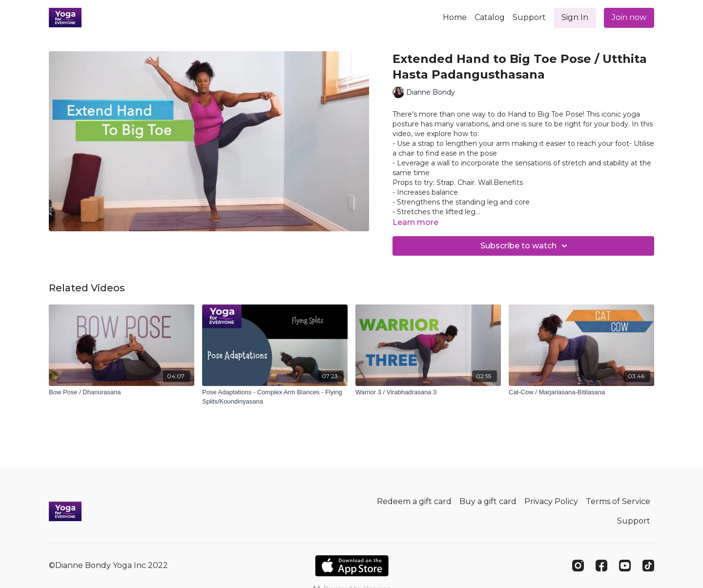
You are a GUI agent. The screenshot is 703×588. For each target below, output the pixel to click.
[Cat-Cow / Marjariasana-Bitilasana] (581, 392)
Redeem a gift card (414, 501)
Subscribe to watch (525, 246)
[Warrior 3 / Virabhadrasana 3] (428, 392)
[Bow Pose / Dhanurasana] (122, 392)
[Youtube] (625, 566)
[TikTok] (648, 566)
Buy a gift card (488, 501)
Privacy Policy (551, 501)
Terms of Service (618, 501)
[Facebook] (601, 566)
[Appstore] (352, 566)
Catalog (490, 17)
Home (455, 17)
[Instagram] (578, 566)
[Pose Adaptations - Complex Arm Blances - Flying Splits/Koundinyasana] (275, 397)
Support (529, 17)
